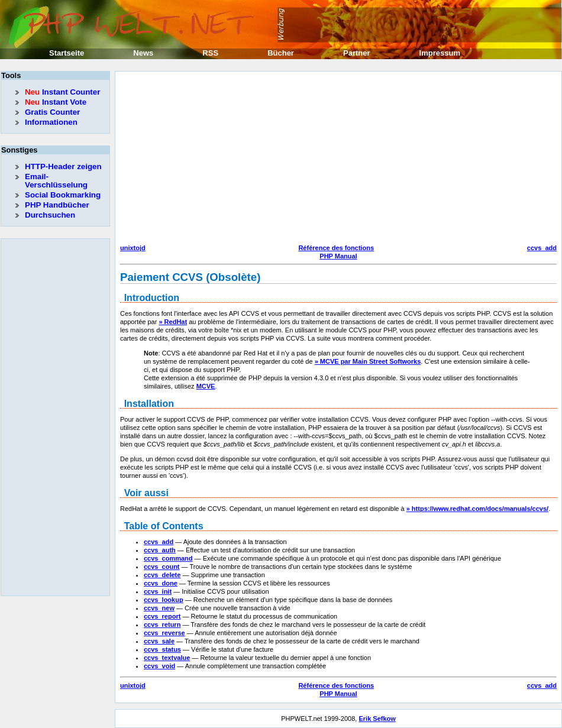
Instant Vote (56, 102)
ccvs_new (159, 608)
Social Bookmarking (63, 195)
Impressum (440, 53)
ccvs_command (168, 558)
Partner (357, 53)
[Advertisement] (314, 159)
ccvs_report (162, 616)
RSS (210, 53)
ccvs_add (542, 248)
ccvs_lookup (164, 600)
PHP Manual (338, 256)
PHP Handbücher (57, 205)
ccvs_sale (159, 641)
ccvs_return (162, 625)
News (143, 53)
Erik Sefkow (377, 719)
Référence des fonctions (336, 248)
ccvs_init (158, 591)
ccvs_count (162, 567)
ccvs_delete (162, 575)
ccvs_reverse (164, 633)
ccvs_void (159, 666)
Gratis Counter (52, 112)
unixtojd (133, 248)
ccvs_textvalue (167, 658)
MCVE (206, 386)
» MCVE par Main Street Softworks (368, 361)
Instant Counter (62, 92)
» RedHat (173, 322)
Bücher (281, 53)
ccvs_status (162, 649)
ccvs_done (161, 583)
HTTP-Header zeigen (63, 166)
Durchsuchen (50, 215)
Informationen (51, 122)
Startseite (67, 53)
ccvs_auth (160, 550)
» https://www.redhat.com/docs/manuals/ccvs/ (477, 509)
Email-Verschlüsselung (56, 181)
